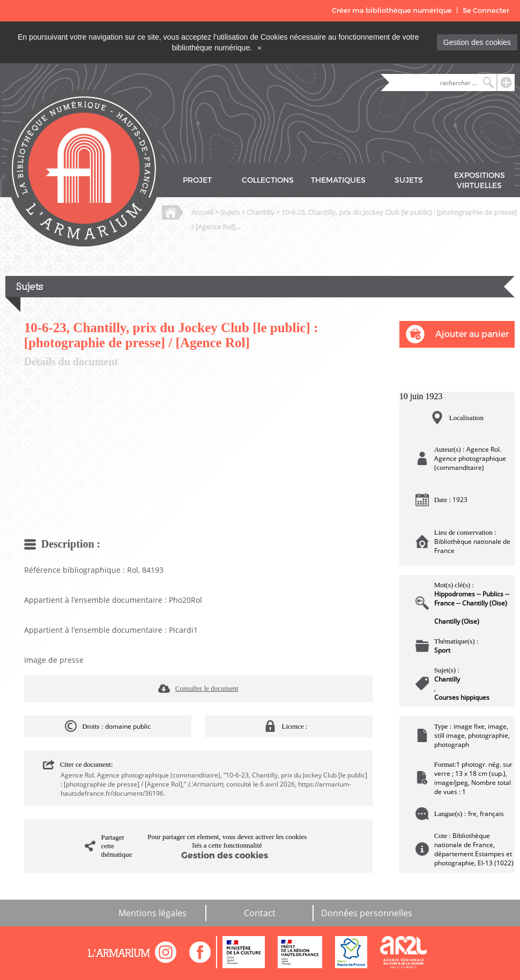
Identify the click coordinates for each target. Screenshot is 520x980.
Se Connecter (486, 10)
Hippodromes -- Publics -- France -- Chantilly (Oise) (472, 599)
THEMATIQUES (338, 180)
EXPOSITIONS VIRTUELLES (480, 181)
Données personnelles (367, 913)
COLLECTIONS (268, 180)
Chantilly (261, 212)
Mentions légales (153, 913)
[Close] (259, 48)
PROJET (197, 180)
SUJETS (409, 180)
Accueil (202, 212)
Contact (260, 913)
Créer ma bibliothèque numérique (392, 10)
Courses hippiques (462, 697)
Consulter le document (207, 688)
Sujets (230, 212)
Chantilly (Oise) (457, 621)
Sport (442, 650)
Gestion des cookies (477, 42)
